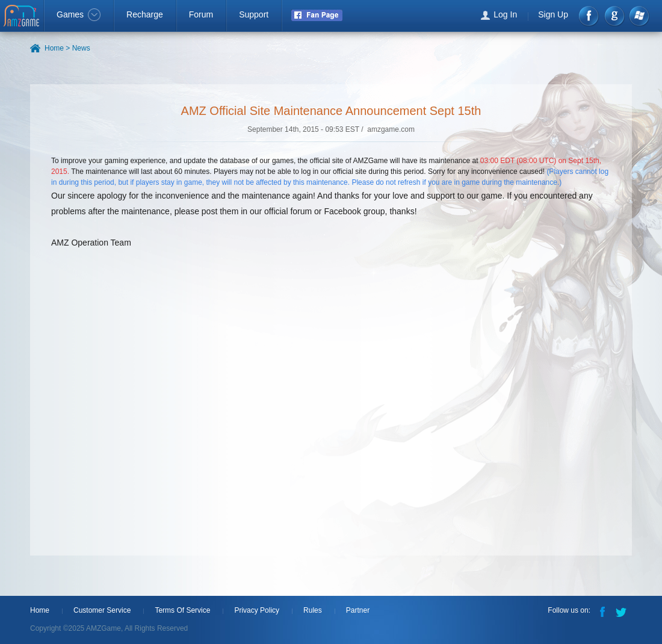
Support (254, 14)
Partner (358, 610)
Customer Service (102, 610)
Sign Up (553, 14)
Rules (313, 610)
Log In (505, 14)
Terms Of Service (182, 610)
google (614, 16)
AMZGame (23, 17)
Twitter (622, 611)
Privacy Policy (257, 610)
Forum (201, 14)
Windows (639, 16)
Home (40, 610)
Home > (57, 48)
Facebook (589, 16)
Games (79, 14)
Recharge (145, 14)
